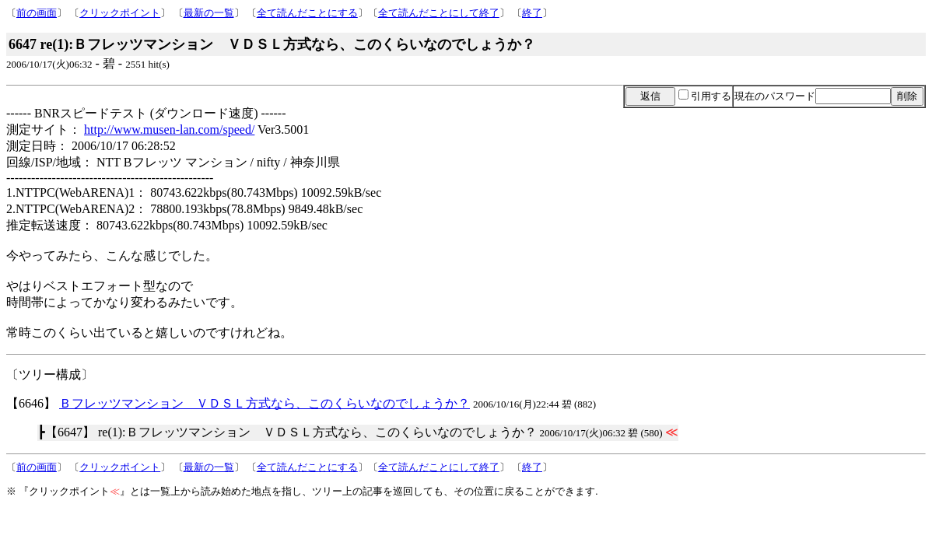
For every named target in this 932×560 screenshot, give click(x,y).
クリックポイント (120, 13)
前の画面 (37, 13)
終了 (532, 13)
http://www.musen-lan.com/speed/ (169, 129)
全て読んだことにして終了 (439, 13)
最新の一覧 (209, 13)
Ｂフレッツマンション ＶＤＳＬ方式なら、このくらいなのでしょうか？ (265, 403)
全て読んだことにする (307, 13)
